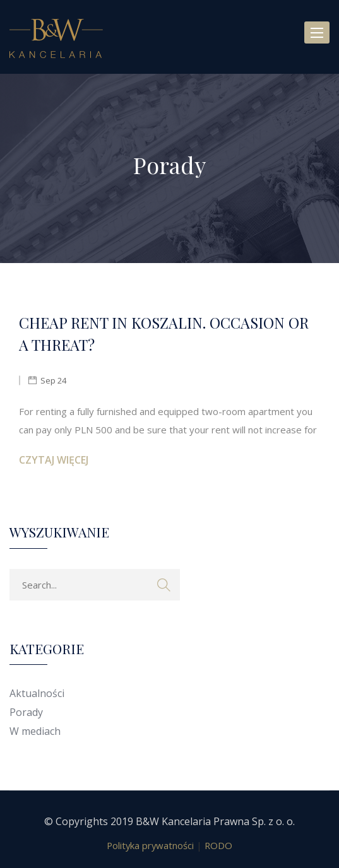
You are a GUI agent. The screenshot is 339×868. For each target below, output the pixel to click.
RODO (218, 845)
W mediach (35, 731)
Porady (26, 712)
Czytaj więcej (54, 460)
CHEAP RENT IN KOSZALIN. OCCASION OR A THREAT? (164, 334)
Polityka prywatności (150, 845)
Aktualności (37, 693)
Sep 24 (53, 380)
